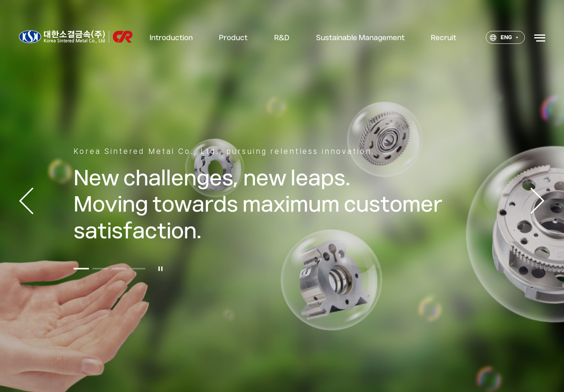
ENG (501, 38)
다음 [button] (538, 201)
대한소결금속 (75, 37)
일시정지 (161, 286)
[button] (81, 286)
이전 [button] (26, 201)
